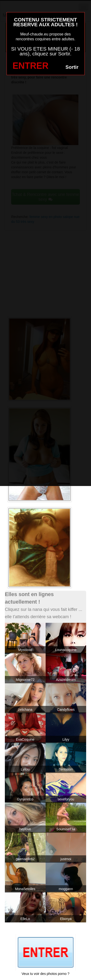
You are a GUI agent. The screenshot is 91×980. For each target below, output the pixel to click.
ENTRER (31, 66)
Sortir (72, 67)
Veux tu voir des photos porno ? (45, 974)
